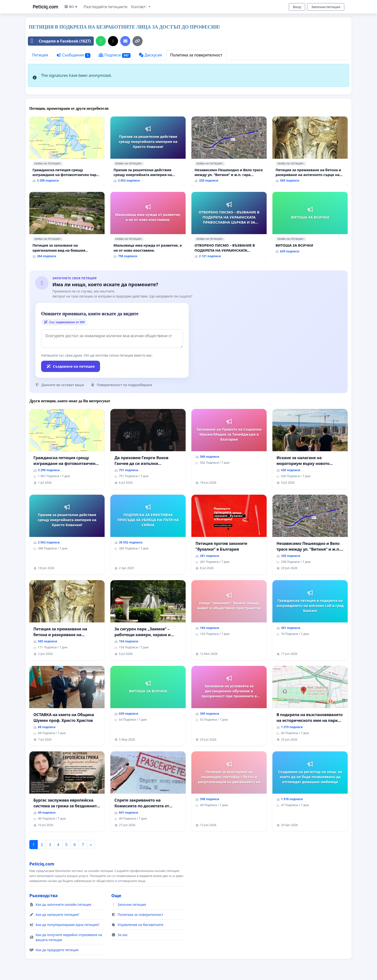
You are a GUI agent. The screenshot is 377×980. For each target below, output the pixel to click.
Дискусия (150, 55)
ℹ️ (61, 164)
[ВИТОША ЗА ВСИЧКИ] (310, 224)
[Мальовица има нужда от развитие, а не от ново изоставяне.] (148, 227)
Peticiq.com (45, 7)
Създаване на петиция (71, 366)
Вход (297, 7)
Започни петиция (326, 7)
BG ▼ (71, 7)
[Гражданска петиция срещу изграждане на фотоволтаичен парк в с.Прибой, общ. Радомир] (67, 151)
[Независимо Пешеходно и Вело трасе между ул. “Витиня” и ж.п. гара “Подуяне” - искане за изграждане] (229, 151)
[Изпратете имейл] (125, 41)
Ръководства (44, 895)
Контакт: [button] (139, 7)
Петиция (40, 55)
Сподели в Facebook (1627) (59, 41)
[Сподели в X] (113, 41)
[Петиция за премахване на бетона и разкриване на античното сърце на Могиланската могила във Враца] (310, 151)
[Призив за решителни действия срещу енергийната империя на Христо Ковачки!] (148, 151)
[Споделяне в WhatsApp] (101, 41)
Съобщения (73, 55)
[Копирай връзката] (138, 41)
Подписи (115, 55)
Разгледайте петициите (106, 7)
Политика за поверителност (196, 55)
